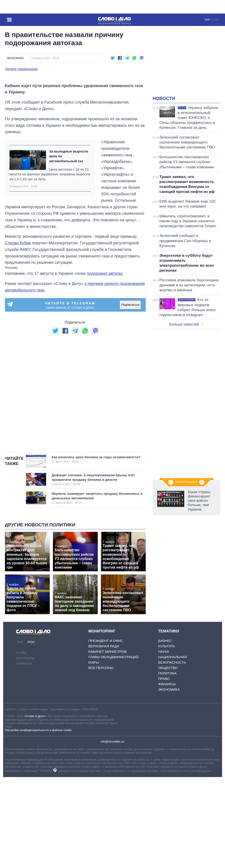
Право (164, 770)
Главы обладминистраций (113, 748)
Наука (164, 742)
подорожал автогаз (105, 364)
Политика (167, 764)
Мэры (94, 753)
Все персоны (101, 759)
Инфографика (186, 482)
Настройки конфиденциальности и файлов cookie (38, 821)
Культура (166, 737)
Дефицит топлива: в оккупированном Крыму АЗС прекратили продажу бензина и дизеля (93, 570)
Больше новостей (186, 324)
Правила (24, 754)
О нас (22, 744)
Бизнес (165, 732)
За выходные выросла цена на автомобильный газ (69, 247)
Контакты (25, 749)
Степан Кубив (18, 334)
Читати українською (22, 69)
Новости (164, 98)
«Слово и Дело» (35, 807)
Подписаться (130, 396)
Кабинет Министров (107, 742)
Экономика (15, 58)
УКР (207, 20)
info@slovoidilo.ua (112, 832)
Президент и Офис (106, 732)
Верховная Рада (104, 737)
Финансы (167, 775)
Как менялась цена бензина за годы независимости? (96, 550)
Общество (168, 759)
